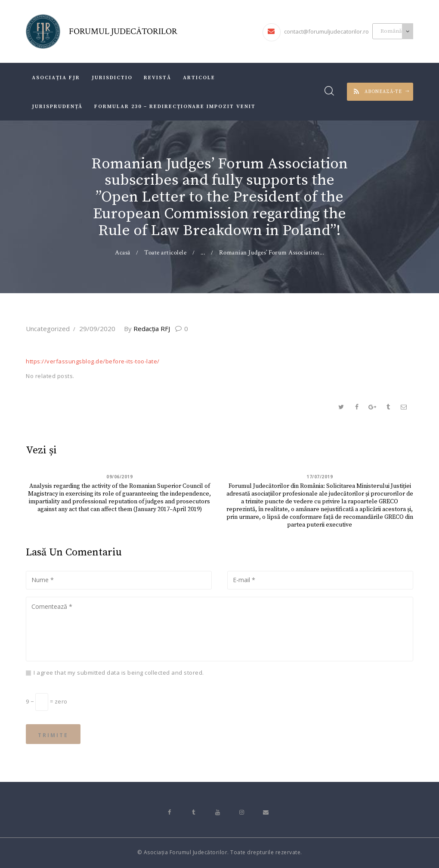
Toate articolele (165, 253)
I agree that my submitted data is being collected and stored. (119, 673)
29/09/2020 (97, 329)
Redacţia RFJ (148, 329)
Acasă (123, 253)
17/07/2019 (320, 477)
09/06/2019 (119, 477)
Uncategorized (48, 329)
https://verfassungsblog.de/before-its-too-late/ (93, 361)
